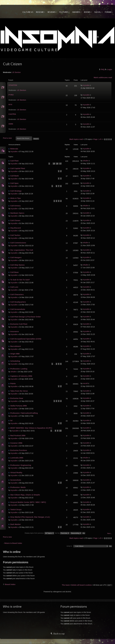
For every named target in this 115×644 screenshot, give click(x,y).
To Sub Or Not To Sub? (20, 280)
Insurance (15, 331)
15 (54, 164)
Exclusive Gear (17, 398)
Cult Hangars (16, 257)
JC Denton (16, 72)
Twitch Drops (16, 509)
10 (60, 431)
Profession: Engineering (21, 465)
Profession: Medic (18, 487)
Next (109, 533)
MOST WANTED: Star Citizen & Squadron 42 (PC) (31, 428)
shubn (86, 161)
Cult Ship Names (17, 265)
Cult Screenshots (18, 309)
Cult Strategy (16, 191)
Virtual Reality (16, 472)
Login (110, 69)
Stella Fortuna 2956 (19, 406)
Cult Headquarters (18, 302)
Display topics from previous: (39, 533)
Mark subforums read (103, 77)
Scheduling (15, 361)
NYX (10, 104)
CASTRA (12, 114)
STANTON (13, 85)
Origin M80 (15, 354)
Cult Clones (15, 220)
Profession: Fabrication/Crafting (24, 413)
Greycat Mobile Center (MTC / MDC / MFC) (28, 502)
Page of (98, 139)
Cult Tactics (15, 235)
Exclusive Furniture (19, 450)
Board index (10, 584)
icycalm (86, 85)
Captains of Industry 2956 (21, 376)
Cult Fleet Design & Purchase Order (26, 317)
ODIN (11, 124)
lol (11, 420)
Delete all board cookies (81, 585)
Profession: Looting (19, 369)
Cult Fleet (14, 161)
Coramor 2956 (16, 443)
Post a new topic (9, 138)
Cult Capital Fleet (18, 168)
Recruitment (16, 346)
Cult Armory (15, 206)
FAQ (103, 69)
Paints (13, 383)
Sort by (62, 533)
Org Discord (16, 228)
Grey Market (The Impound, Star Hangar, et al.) (30, 517)
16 (57, 164)
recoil (85, 383)
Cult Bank (14, 176)
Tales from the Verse (19, 391)
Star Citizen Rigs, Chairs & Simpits (25, 495)
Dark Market (15, 524)
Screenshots (16, 480)
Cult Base (14, 272)
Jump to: (69, 546)
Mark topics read (76, 139)
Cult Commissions (18, 243)
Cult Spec (14, 183)
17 (60, 164)
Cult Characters (17, 294)
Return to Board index (13, 543)
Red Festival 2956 (18, 435)
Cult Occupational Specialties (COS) (26, 339)
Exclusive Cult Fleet (19, 324)
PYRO (11, 95)
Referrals (14, 149)
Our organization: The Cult (22, 250)
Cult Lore (14, 287)
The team (66, 585)
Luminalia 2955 (17, 458)
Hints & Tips (16, 198)
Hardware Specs (17, 213)
